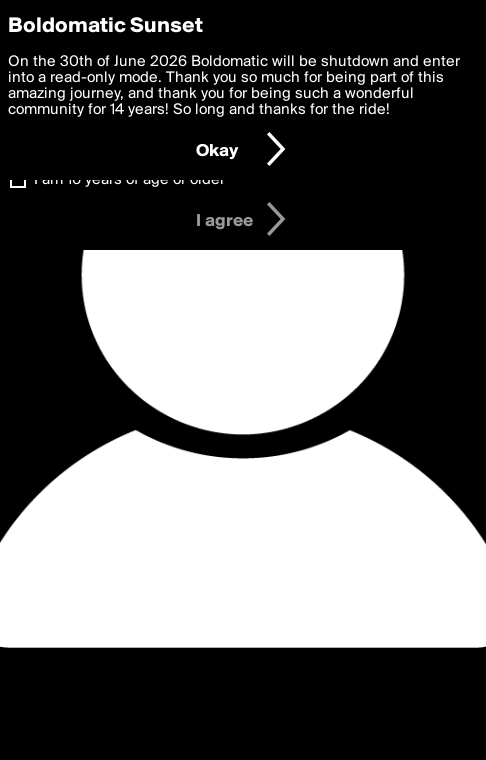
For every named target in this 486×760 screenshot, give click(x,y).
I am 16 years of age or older (129, 180)
